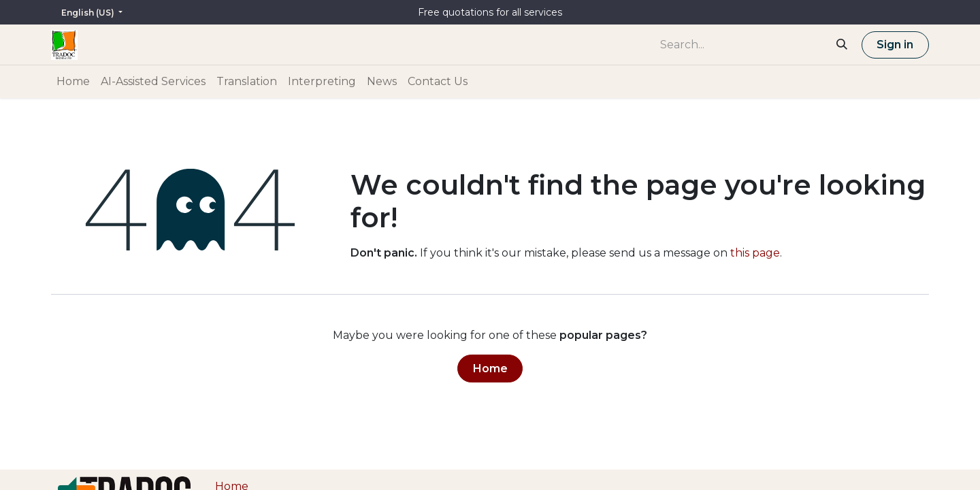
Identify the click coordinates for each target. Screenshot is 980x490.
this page (755, 253)
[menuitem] (73, 82)
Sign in (895, 45)
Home (490, 369)
